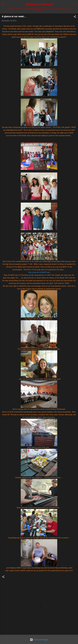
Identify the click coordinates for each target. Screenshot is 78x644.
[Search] (75, 5)
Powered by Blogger (39, 640)
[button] (75, 17)
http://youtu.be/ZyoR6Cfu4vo (39, 272)
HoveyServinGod (39, 4)
